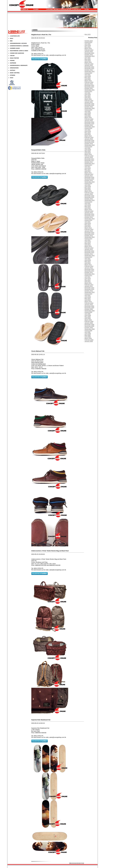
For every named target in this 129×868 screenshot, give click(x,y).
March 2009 (88, 320)
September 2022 (90, 71)
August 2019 (88, 128)
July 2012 (88, 259)
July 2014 (88, 222)
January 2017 (89, 176)
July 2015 (88, 203)
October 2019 (89, 125)
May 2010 (88, 298)
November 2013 (89, 234)
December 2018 (89, 140)
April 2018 (88, 153)
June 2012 (88, 260)
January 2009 (89, 323)
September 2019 (90, 127)
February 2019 (89, 137)
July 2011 (88, 277)
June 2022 (88, 76)
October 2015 (89, 199)
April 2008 (88, 337)
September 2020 (90, 108)
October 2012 (89, 254)
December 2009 (89, 306)
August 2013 (88, 239)
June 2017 (88, 168)
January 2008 (89, 341)
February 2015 (89, 211)
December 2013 (89, 232)
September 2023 (90, 56)
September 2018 (90, 145)
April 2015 (88, 208)
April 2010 (88, 300)
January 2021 (89, 102)
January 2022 (89, 84)
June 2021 (88, 94)
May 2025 (88, 34)
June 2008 (88, 334)
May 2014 (88, 225)
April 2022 (88, 79)
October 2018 (89, 143)
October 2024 (89, 41)
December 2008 (89, 324)
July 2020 (88, 111)
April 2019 (88, 134)
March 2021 (88, 99)
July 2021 (88, 93)
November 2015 (89, 197)
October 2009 (89, 309)
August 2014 (88, 220)
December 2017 (89, 159)
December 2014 (89, 214)
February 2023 (89, 64)
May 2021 (88, 96)
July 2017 (88, 166)
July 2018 (88, 148)
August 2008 (88, 331)
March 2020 (88, 117)
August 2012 (88, 257)
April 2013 (88, 245)
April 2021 (88, 97)
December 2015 (89, 196)
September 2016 (90, 182)
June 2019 (88, 131)
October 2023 (89, 55)
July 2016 (88, 185)
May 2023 (88, 59)
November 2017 (89, 160)
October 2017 (89, 162)
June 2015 (88, 205)
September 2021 (90, 90)
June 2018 (88, 150)
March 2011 (88, 283)
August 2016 (88, 183)
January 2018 (89, 157)
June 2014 (88, 223)
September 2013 (90, 237)
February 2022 (89, 82)
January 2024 (89, 51)
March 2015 (88, 209)
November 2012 (89, 252)
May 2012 (88, 262)
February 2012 (89, 266)
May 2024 (88, 47)
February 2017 (89, 174)
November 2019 (89, 124)
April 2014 (88, 226)
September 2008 (90, 329)
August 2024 (88, 42)
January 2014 (89, 231)
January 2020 (89, 120)
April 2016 (88, 189)
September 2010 (90, 292)
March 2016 (88, 191)
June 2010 (88, 297)
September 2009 (90, 311)
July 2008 (88, 332)
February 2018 (89, 156)
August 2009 (88, 312)
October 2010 (89, 291)
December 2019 (89, 122)
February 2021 (89, 101)
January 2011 (89, 286)
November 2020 (89, 105)
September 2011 (90, 274)
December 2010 (89, 288)
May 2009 (88, 317)
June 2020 (88, 113)
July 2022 (88, 74)
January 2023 (89, 65)
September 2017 (90, 163)
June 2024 (88, 45)
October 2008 (89, 328)
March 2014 (88, 228)
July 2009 (88, 314)
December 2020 (89, 104)
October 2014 (89, 217)
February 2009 (89, 321)
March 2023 (88, 62)
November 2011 (89, 271)
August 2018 (88, 147)
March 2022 (88, 81)
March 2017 (88, 173)
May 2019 (88, 133)
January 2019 (89, 139)
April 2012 (88, 263)
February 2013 (89, 248)
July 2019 (88, 130)
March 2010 (88, 301)
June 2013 (88, 242)
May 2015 (88, 206)
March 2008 (88, 338)
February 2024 (89, 50)
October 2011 (89, 272)
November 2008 (89, 326)
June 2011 (88, 278)
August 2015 (88, 202)
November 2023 (89, 53)
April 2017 (88, 171)
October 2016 (89, 180)
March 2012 (88, 265)
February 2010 (89, 303)
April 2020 (88, 116)
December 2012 (89, 251)
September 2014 (90, 219)
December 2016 (89, 177)
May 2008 (88, 335)
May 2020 (88, 114)
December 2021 (89, 85)
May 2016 (88, 188)
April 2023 (88, 61)
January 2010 (89, 305)
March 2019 (88, 136)
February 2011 (89, 285)
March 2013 (88, 246)
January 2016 (89, 194)
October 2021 (89, 88)
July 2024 (88, 44)
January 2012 (89, 268)
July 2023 (88, 58)
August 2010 (88, 294)
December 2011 (89, 269)
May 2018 (88, 151)
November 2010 (89, 289)
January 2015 (89, 213)
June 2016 (88, 186)
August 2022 (88, 73)
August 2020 (88, 110)
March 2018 (88, 154)
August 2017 (88, 165)
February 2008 (89, 340)
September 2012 (90, 255)
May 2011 (88, 280)
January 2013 (89, 249)
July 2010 (88, 295)
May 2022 (88, 78)
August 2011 (88, 275)
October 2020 (89, 107)
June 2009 (88, 315)
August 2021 (88, 91)
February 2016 (89, 193)
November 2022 (89, 68)
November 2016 (89, 179)
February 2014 (89, 229)
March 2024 (88, 48)
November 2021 (89, 87)
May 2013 (88, 243)
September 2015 (90, 200)
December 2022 (89, 67)
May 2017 (88, 170)
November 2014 (89, 216)
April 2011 (88, 282)
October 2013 (89, 236)
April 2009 (88, 318)
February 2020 (89, 119)
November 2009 (89, 308)
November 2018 (89, 142)
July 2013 (88, 240)
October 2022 (89, 70)
